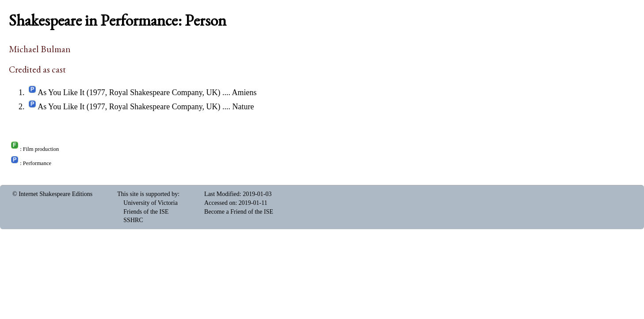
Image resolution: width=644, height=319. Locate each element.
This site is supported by (147, 194)
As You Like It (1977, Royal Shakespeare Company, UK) (129, 92)
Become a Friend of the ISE (239, 212)
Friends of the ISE (146, 212)
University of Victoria (151, 203)
